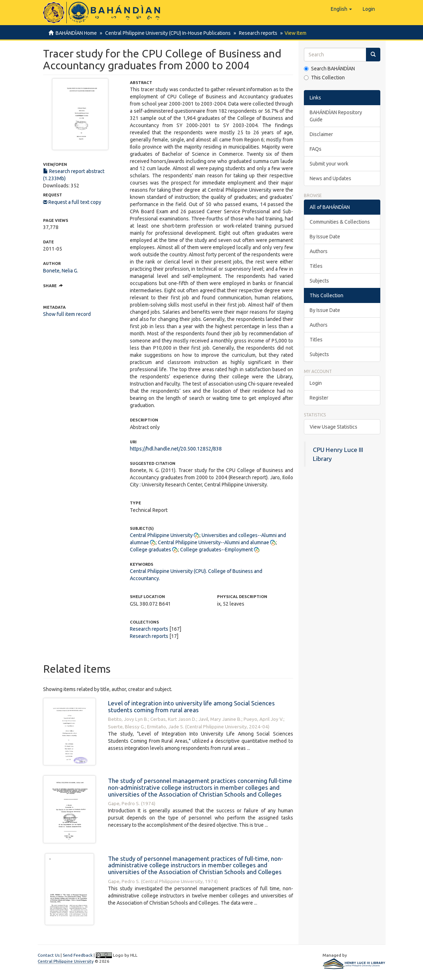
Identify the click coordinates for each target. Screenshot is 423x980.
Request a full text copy (72, 202)
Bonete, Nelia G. (61, 271)
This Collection (324, 78)
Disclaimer (321, 134)
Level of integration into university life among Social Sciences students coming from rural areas (191, 706)
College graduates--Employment (217, 550)
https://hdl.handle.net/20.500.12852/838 (176, 449)
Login (316, 383)
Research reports (256, 33)
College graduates (151, 550)
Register (319, 398)
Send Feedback (78, 955)
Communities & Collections (340, 222)
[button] (341, 9)
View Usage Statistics (333, 427)
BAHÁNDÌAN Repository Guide (336, 116)
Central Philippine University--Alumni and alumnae (213, 542)
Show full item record (67, 314)
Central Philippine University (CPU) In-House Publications (167, 33)
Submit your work (329, 164)
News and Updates (330, 178)
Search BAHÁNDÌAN (329, 69)
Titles (316, 266)
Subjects (319, 281)
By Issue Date (325, 237)
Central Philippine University (161, 535)
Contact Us (49, 955)
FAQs (316, 149)
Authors (319, 251)
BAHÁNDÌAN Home (76, 33)
